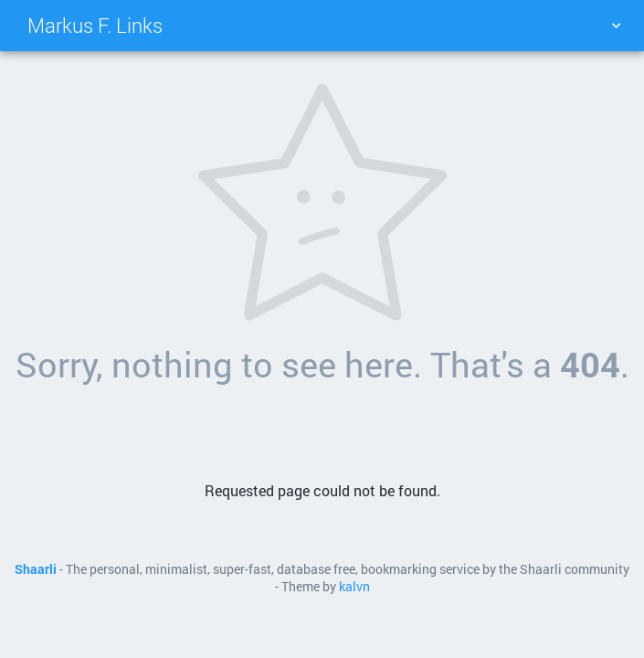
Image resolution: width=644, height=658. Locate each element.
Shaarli (36, 569)
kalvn (354, 587)
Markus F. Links (95, 25)
